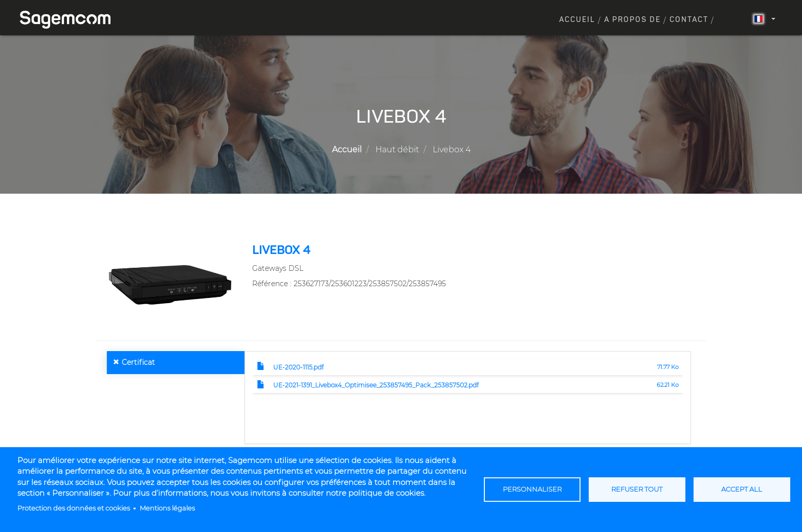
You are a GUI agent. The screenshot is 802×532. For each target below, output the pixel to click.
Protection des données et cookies (74, 508)
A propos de (632, 20)
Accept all (742, 489)
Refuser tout (637, 489)
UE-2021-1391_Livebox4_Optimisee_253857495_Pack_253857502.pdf (376, 385)
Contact (689, 20)
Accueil (577, 20)
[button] (170, 284)
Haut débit (397, 149)
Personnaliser (532, 489)
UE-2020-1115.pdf (298, 367)
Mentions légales (167, 508)
